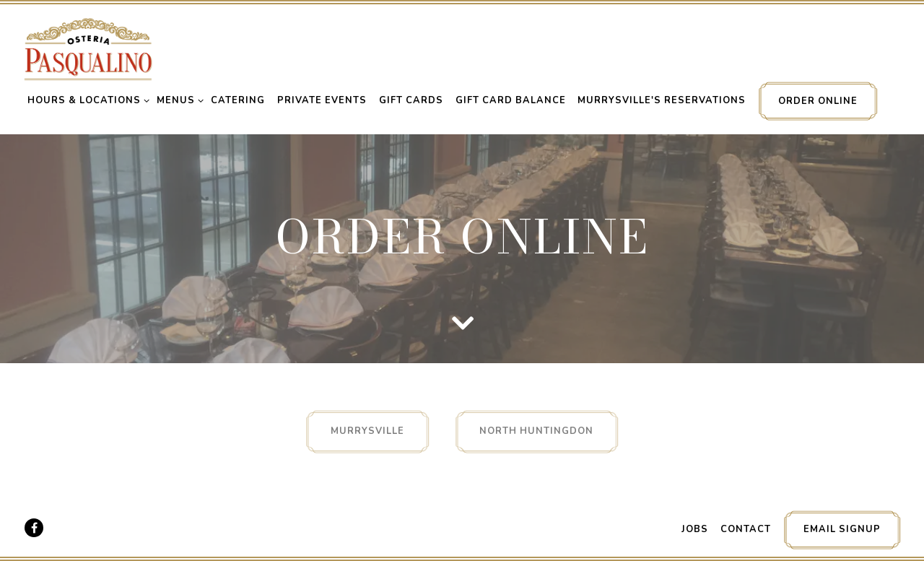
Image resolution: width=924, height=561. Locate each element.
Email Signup (842, 529)
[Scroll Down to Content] (462, 322)
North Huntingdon (536, 431)
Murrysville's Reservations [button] (662, 100)
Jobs (695, 529)
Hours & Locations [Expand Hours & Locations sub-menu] (86, 100)
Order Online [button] (818, 101)
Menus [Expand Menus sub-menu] (178, 100)
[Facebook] (34, 528)
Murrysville (367, 431)
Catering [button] (238, 100)
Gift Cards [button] (411, 100)
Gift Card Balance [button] (511, 100)
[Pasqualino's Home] (88, 48)
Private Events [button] (322, 100)
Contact (746, 529)
